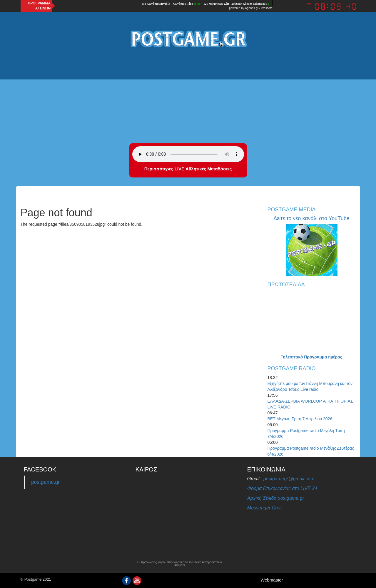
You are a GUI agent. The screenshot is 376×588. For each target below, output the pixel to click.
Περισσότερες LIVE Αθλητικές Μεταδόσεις (188, 169)
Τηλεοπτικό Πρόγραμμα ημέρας (311, 357)
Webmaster (272, 580)
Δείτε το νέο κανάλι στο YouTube (311, 218)
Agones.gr (252, 8)
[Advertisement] (188, 96)
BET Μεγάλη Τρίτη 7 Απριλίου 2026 (300, 419)
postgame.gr (45, 482)
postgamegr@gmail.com (289, 479)
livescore (267, 8)
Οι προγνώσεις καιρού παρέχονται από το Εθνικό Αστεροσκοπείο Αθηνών (180, 564)
